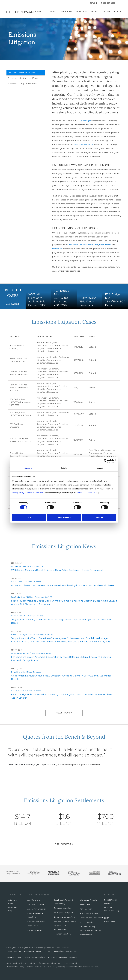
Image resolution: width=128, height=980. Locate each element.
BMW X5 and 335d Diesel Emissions (26, 582)
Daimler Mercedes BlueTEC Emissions (27, 566)
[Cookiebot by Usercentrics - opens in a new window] (106, 461)
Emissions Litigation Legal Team (23, 78)
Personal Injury (86, 909)
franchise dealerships (83, 145)
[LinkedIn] (14, 3)
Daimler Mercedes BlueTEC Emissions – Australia (19, 388)
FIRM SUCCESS (63, 844)
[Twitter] (10, 3)
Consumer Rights (35, 930)
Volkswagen (85, 121)
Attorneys (52, 12)
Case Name (17, 336)
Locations (108, 904)
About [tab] (100, 468)
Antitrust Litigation (36, 904)
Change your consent (15, 957)
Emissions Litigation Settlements (64, 800)
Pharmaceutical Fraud (89, 913)
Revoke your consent (35, 957)
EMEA (107, 918)
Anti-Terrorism (34, 900)
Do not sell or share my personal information (64, 957)
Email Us (108, 907)
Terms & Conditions (28, 951)
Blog (10, 911)
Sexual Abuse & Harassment (91, 918)
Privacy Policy (12, 951)
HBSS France (110, 922)
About (95, 12)
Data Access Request (74, 951)
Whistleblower (86, 935)
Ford (96, 245)
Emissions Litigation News (64, 546)
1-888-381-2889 (108, 3)
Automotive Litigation (48, 343)
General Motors (86, 245)
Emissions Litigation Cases (64, 322)
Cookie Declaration (56, 951)
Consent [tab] (28, 468)
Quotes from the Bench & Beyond (64, 736)
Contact (119, 12)
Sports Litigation (87, 922)
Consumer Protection (47, 346)
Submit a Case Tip (112, 911)
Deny (29, 517)
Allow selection (64, 517)
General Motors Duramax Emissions (26, 691)
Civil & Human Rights (36, 921)
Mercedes (57, 249)
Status (92, 336)
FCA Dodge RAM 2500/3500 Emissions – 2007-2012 (20, 402)
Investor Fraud (86, 904)
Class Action (53, 351)
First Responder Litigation (65, 921)
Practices (82, 12)
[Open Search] (120, 3)
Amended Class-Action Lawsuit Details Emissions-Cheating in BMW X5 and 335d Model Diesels (63, 585)
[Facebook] (7, 3)
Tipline (94, 3)
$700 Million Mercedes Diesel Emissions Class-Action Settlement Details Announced (57, 570)
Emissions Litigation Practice (21, 73)
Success (107, 12)
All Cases (12, 304)
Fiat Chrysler (105, 245)
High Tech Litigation (62, 934)
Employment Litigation (63, 912)
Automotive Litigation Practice (22, 84)
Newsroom (67, 12)
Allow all (99, 517)
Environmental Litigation (64, 917)
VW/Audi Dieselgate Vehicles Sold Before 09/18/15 (32, 635)
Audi (69, 245)
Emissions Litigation (62, 908)
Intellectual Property (88, 900)
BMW (75, 245)
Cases (39, 12)
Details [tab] (64, 468)
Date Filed (79, 336)
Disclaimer (42, 951)
